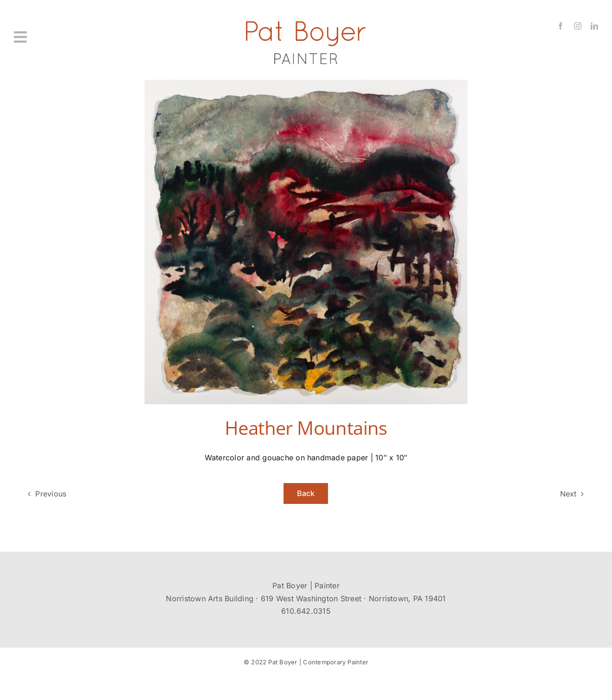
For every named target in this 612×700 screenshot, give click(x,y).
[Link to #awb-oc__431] (61, 37)
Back (306, 493)
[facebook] (561, 26)
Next (568, 494)
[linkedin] (594, 26)
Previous (51, 494)
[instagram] (578, 26)
